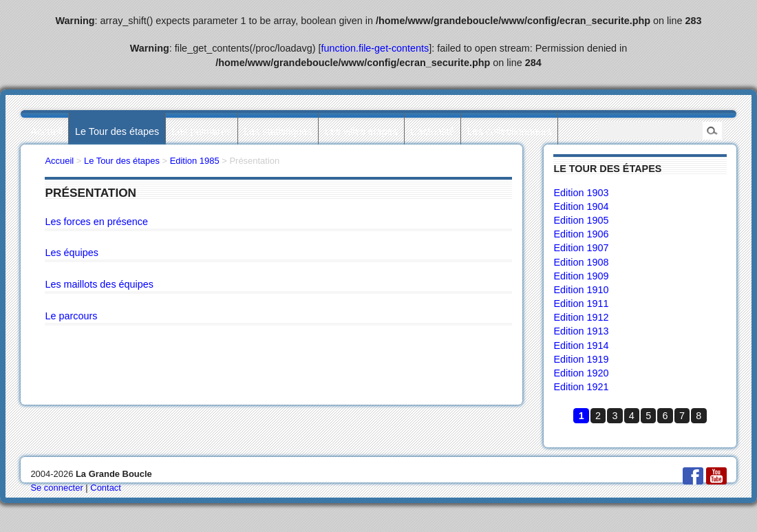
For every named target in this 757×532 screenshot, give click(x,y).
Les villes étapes (361, 131)
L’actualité (432, 131)
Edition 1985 (195, 161)
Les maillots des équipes (99, 284)
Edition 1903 (581, 193)
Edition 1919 (581, 359)
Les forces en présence (96, 222)
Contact (106, 488)
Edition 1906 (581, 234)
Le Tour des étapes (117, 131)
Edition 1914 (581, 345)
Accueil (46, 131)
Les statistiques (278, 131)
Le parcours (71, 316)
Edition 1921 (581, 387)
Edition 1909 (581, 276)
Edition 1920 (581, 373)
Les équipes (72, 253)
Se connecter (56, 488)
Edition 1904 (581, 206)
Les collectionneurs (510, 131)
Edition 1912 (581, 317)
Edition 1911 (581, 304)
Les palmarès (202, 131)
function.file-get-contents (375, 48)
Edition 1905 (581, 220)
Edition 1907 (581, 248)
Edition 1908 (581, 262)
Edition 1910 (581, 290)
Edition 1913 (581, 331)
